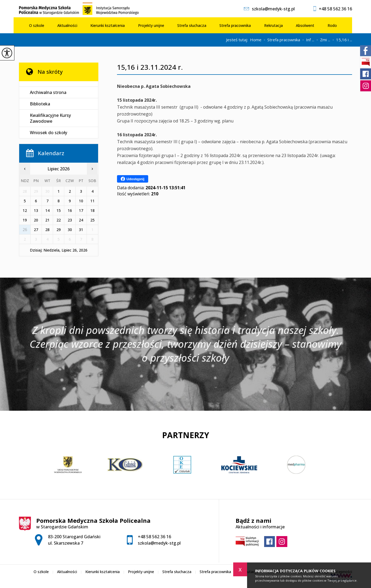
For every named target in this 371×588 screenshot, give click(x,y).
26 (25, 230)
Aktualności (67, 25)
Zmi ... (322, 40)
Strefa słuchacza (192, 25)
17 (81, 210)
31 (81, 230)
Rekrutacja (273, 25)
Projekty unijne (151, 25)
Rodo (332, 25)
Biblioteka (40, 104)
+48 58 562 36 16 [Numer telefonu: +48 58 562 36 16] (154, 537)
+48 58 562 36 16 (333, 9)
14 (47, 210)
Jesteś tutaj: (238, 40)
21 (47, 220)
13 (36, 210)
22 (59, 220)
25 (92, 220)
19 (25, 220)
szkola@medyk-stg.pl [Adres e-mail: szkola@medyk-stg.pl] (159, 543)
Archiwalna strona (48, 92)
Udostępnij (133, 179)
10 (81, 201)
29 (59, 230)
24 (81, 220)
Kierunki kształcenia (108, 25)
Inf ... (307, 40)
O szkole (37, 25)
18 (92, 210)
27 (36, 230)
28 (47, 230)
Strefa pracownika (235, 25)
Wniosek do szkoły (49, 133)
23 (70, 220)
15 (59, 210)
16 (70, 210)
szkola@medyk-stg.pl (269, 9)
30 (70, 230)
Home (256, 40)
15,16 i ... (341, 40)
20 (36, 220)
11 (92, 201)
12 (25, 210)
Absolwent (305, 25)
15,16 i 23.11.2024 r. (150, 67)
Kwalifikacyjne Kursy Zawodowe (50, 118)
